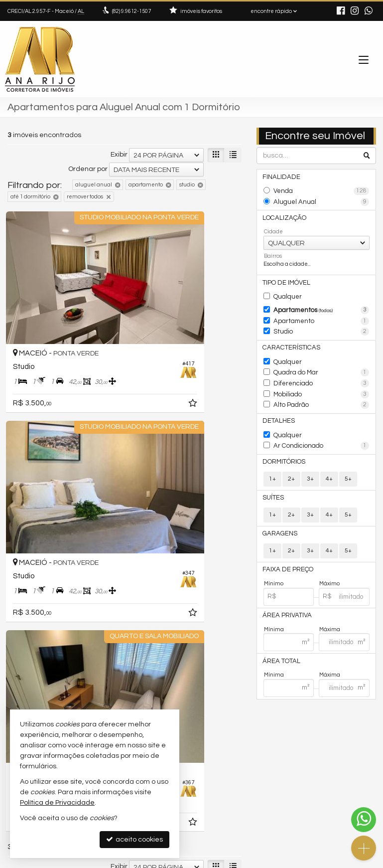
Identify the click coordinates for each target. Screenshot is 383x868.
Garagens (277, 506)
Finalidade (279, 176)
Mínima (274, 599)
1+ (272, 453)
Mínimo (274, 555)
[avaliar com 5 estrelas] (54, 576)
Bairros (273, 251)
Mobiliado (321, 376)
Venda (321, 190)
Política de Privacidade (123, 860)
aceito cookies (134, 839)
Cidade (273, 227)
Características (287, 335)
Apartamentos (321, 303)
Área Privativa (284, 586)
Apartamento (321, 312)
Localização (282, 213)
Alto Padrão (321, 386)
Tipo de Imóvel (284, 277)
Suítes (273, 472)
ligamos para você (234, 765)
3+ (310, 453)
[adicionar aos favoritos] (110, 349)
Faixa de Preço (285, 541)
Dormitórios (282, 437)
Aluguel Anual (321, 199)
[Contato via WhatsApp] (364, 820)
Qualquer (286, 290)
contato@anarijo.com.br (241, 756)
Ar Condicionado (321, 423)
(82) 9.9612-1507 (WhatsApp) (249, 746)
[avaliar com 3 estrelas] (33, 576)
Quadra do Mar (321, 358)
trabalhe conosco (232, 775)
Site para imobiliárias (313, 860)
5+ (348, 453)
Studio (321, 321)
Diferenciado (321, 367)
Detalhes (277, 400)
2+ (291, 453)
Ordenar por (88, 169)
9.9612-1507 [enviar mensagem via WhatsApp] (131, 11)
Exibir (119, 155)
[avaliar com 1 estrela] (12, 576)
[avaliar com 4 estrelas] (44, 576)
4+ (329, 453)
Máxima (330, 599)
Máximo (329, 555)
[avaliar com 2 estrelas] (23, 576)
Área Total (279, 630)
